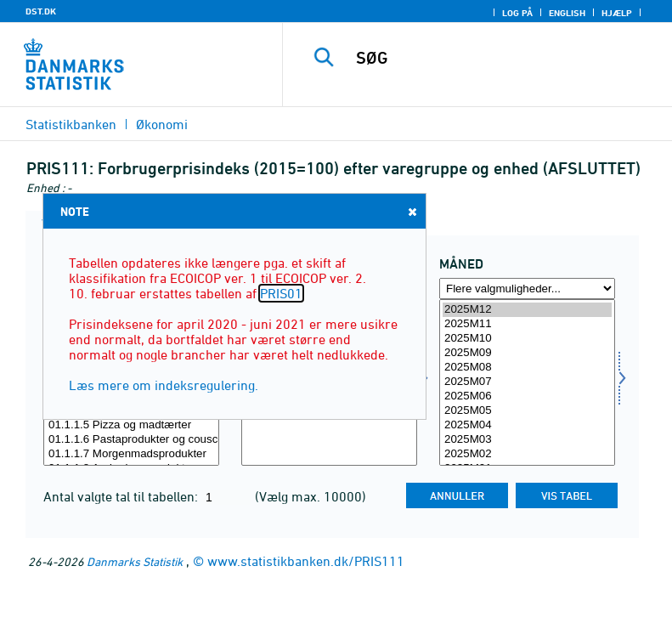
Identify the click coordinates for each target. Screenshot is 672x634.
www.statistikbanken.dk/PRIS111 (306, 561)
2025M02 (527, 454)
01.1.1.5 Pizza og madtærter (131, 425)
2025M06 (527, 396)
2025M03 (527, 440)
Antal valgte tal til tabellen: (122, 496)
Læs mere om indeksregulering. (164, 385)
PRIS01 (281, 293)
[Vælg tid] (527, 382)
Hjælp (617, 13)
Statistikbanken (71, 124)
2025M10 (527, 339)
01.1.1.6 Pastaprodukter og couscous (131, 440)
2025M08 (527, 368)
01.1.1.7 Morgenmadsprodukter (131, 454)
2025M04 (527, 425)
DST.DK (41, 11)
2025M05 (527, 411)
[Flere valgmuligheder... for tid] (527, 289)
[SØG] (503, 58)
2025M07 (527, 382)
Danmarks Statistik (135, 561)
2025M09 (527, 353)
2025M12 (527, 310)
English (567, 13)
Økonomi (162, 124)
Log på (517, 13)
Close (411, 211)
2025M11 (527, 324)
